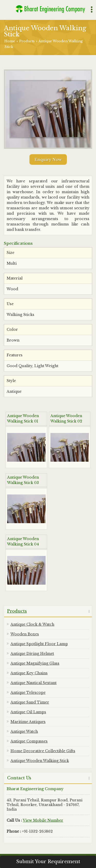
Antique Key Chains (29, 673)
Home (10, 41)
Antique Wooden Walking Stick (40, 761)
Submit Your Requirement (48, 861)
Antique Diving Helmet (32, 654)
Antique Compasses (29, 741)
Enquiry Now (48, 159)
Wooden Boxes (25, 634)
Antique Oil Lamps (28, 712)
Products (27, 41)
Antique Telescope (28, 693)
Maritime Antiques (28, 722)
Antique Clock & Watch (32, 624)
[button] (43, 820)
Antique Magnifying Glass (35, 663)
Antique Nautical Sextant (34, 683)
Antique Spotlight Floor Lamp (39, 644)
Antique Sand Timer (30, 702)
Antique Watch (24, 731)
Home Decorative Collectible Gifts (43, 751)
